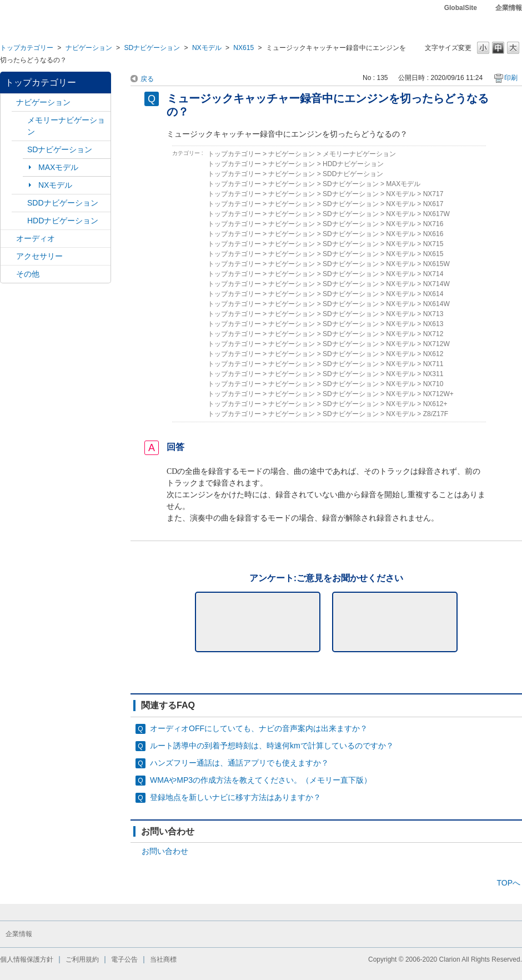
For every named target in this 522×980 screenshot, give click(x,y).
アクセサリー (39, 256)
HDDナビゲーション (63, 221)
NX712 (433, 334)
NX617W (436, 214)
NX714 (433, 274)
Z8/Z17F (436, 414)
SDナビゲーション (152, 48)
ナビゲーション (89, 48)
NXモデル (207, 48)
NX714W (436, 284)
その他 (28, 274)
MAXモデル (58, 167)
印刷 (511, 78)
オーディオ (36, 238)
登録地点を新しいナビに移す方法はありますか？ (235, 797)
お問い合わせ (165, 851)
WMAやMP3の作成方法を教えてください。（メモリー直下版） (261, 780)
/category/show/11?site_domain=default (8, 274)
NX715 (433, 244)
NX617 (433, 204)
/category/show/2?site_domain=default (8, 102)
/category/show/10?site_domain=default (8, 256)
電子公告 (124, 959)
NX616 (433, 234)
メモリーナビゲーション (66, 126)
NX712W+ (438, 394)
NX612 (433, 354)
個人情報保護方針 (27, 959)
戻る (147, 79)
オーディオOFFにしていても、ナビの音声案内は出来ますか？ (259, 728)
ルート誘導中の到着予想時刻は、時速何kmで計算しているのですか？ (272, 746)
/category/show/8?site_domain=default (19, 221)
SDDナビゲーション (63, 203)
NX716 (433, 224)
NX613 (433, 324)
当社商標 (163, 959)
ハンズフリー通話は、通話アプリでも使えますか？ (239, 763)
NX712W (436, 344)
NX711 (433, 364)
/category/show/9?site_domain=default (19, 203)
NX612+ (435, 404)
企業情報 (509, 8)
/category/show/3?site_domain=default (19, 150)
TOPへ (508, 883)
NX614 (433, 294)
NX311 (433, 374)
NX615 (244, 48)
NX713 (433, 314)
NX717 (433, 194)
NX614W (436, 304)
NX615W (436, 264)
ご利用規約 (82, 959)
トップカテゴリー (27, 48)
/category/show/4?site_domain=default (8, 239)
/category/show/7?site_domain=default (19, 120)
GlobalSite (461, 8)
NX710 (433, 384)
